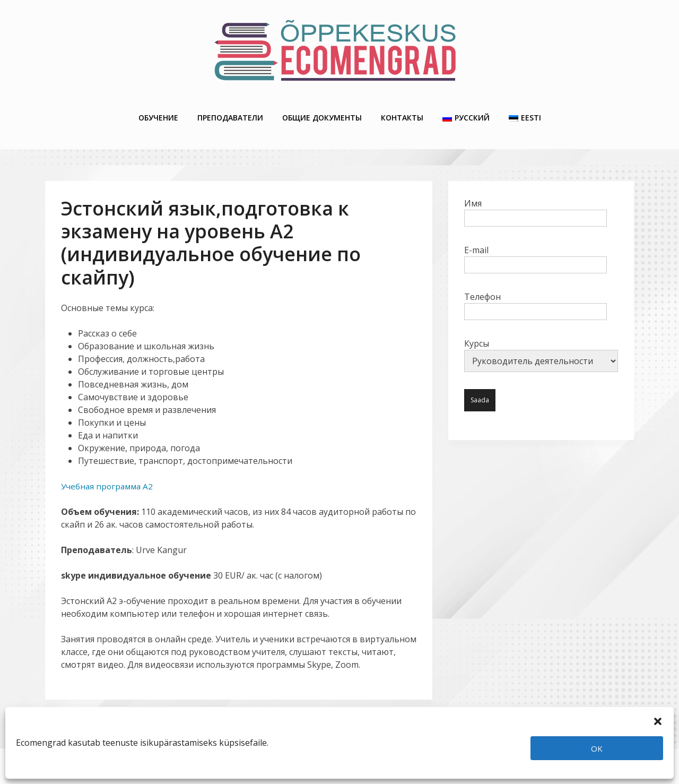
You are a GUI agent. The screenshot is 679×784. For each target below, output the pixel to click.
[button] (658, 720)
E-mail (536, 248)
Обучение (158, 112)
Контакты (402, 112)
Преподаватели (230, 112)
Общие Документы (322, 112)
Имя (536, 202)
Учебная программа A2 (109, 477)
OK (597, 748)
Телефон (536, 295)
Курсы (541, 346)
